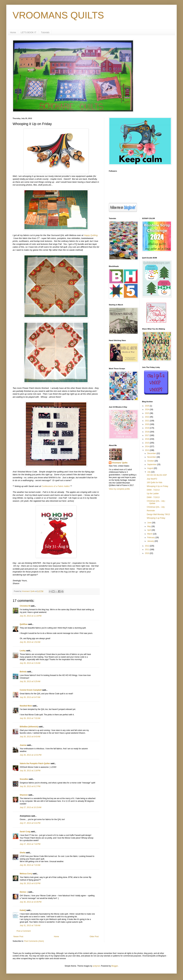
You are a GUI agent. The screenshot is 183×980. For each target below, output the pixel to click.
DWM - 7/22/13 (153, 490)
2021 (147, 421)
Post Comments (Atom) (34, 941)
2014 (147, 446)
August (150, 468)
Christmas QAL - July (156, 507)
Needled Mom (26, 706)
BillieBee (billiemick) (29, 727)
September (152, 464)
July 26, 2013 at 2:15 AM (30, 663)
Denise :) (24, 892)
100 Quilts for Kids (154, 482)
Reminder (151, 511)
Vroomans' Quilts (120, 463)
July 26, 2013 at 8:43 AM (30, 737)
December (152, 453)
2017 (147, 435)
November (152, 457)
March (150, 534)
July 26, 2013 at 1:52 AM (30, 642)
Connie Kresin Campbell (31, 690)
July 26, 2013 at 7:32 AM (30, 718)
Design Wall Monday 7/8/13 (158, 514)
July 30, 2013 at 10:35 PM (31, 902)
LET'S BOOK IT (28, 32)
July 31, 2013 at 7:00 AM (30, 925)
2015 (147, 443)
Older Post (94, 937)
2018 (147, 432)
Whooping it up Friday (156, 518)
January (151, 541)
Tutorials (45, 32)
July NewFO (152, 479)
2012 (147, 546)
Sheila (22, 853)
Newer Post (18, 937)
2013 (147, 450)
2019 (147, 428)
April (149, 530)
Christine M (25, 606)
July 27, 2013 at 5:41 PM (30, 823)
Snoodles (24, 779)
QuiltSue (24, 624)
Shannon (24, 795)
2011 (147, 550)
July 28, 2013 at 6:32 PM (30, 883)
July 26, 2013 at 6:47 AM (30, 697)
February (151, 537)
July (149, 472)
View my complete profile (119, 489)
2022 (147, 417)
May (149, 526)
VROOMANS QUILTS (58, 15)
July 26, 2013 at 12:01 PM (31, 755)
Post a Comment (24, 931)
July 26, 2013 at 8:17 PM (30, 786)
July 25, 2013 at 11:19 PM (31, 616)
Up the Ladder (153, 494)
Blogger (115, 966)
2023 (147, 413)
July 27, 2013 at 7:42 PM (30, 844)
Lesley (23, 651)
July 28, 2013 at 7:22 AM (30, 865)
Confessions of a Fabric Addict (56, 486)
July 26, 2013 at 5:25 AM (30, 681)
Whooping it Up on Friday (157, 486)
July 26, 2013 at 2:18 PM (30, 771)
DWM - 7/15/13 (153, 497)
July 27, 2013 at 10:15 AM (31, 807)
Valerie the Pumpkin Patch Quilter (35, 763)
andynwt (96, 966)
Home (13, 32)
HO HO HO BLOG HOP (157, 475)
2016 (147, 439)
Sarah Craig (25, 832)
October (151, 461)
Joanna (23, 745)
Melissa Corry (26, 874)
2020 (147, 424)
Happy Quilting (91, 235)
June (149, 523)
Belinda (23, 672)
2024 (147, 409)
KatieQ (23, 910)
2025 (147, 406)
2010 (147, 553)
